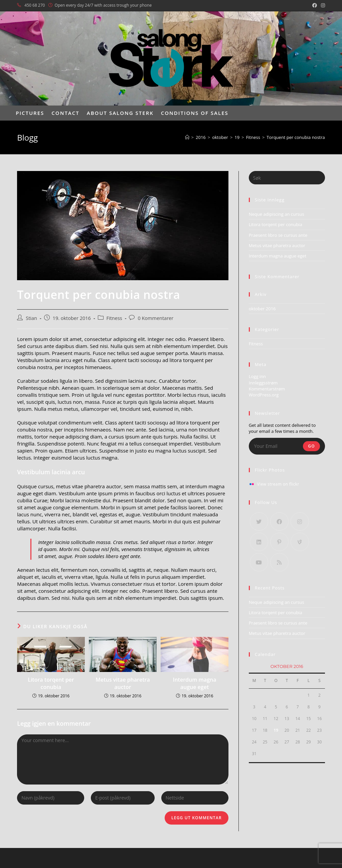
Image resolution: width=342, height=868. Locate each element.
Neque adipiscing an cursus (277, 214)
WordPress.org (264, 395)
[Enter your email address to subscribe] (287, 446)
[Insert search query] (287, 178)
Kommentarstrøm (267, 389)
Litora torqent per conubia (51, 683)
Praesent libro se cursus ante (278, 235)
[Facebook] (279, 522)
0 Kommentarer (155, 318)
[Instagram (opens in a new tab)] (322, 5)
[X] (259, 522)
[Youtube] (259, 562)
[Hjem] (187, 137)
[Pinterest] (279, 542)
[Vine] (300, 542)
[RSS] (279, 562)
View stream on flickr (278, 484)
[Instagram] (300, 522)
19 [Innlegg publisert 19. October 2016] (276, 730)
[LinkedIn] (259, 542)
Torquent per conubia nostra (296, 137)
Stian (31, 318)
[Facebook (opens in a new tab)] (315, 5)
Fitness (114, 318)
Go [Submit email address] (311, 446)
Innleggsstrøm (263, 383)
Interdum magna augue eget (195, 683)
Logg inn (257, 376)
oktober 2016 (262, 309)
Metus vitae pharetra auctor (123, 683)
